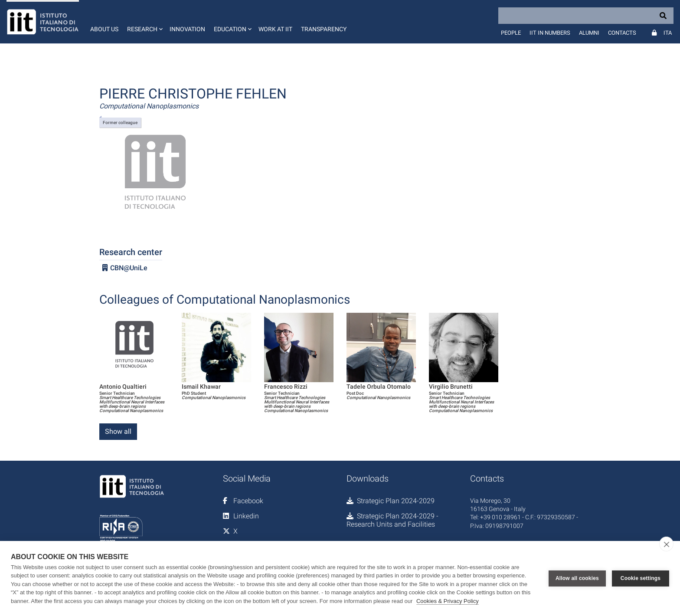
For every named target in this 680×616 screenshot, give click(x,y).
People (511, 33)
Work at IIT (275, 29)
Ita (668, 33)
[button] (144, 22)
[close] (666, 544)
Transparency (324, 29)
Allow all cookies (577, 578)
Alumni (589, 33)
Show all (118, 431)
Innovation (187, 29)
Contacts (622, 33)
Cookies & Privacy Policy (448, 601)
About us (104, 29)
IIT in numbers (550, 33)
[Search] (586, 16)
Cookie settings (641, 578)
